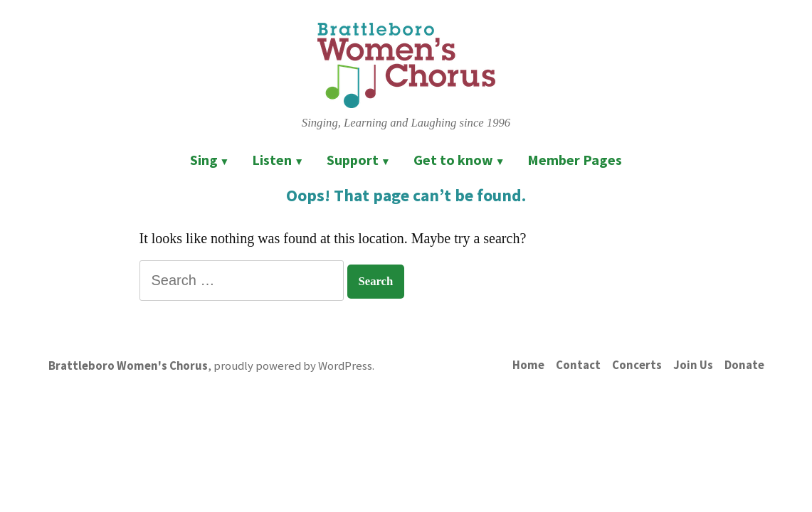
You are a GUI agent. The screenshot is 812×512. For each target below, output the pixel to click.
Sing (204, 160)
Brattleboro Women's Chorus (128, 366)
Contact (578, 365)
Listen (272, 160)
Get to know (453, 160)
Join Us (693, 365)
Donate (744, 365)
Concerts (637, 365)
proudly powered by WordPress (293, 366)
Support (353, 160)
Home (528, 365)
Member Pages (575, 160)
